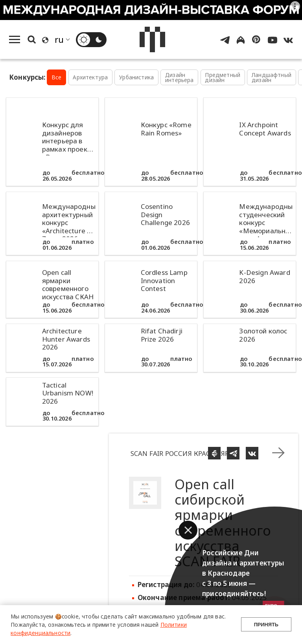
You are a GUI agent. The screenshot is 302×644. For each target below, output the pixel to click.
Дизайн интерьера (180, 78)
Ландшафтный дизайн (272, 78)
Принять (266, 625)
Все (57, 77)
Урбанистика (136, 77)
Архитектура (90, 77)
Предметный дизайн (223, 78)
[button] (188, 530)
